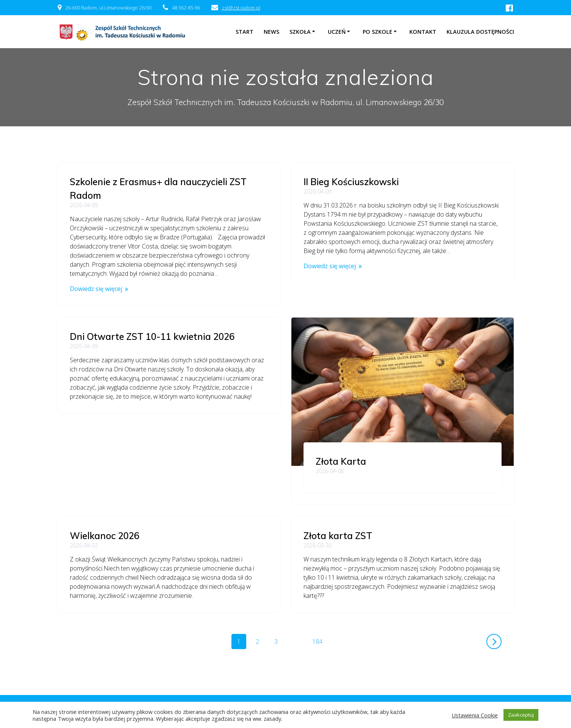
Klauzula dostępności (480, 32)
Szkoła (300, 32)
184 (320, 635)
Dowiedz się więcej (96, 289)
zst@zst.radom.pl (241, 8)
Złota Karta (107, 461)
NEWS (271, 32)
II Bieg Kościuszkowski (351, 182)
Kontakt (423, 32)
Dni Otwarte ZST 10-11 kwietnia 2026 (386, 314)
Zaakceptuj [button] (521, 715)
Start (245, 32)
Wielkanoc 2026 (338, 421)
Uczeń (337, 32)
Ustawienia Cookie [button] (475, 715)
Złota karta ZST (338, 529)
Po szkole (378, 32)
